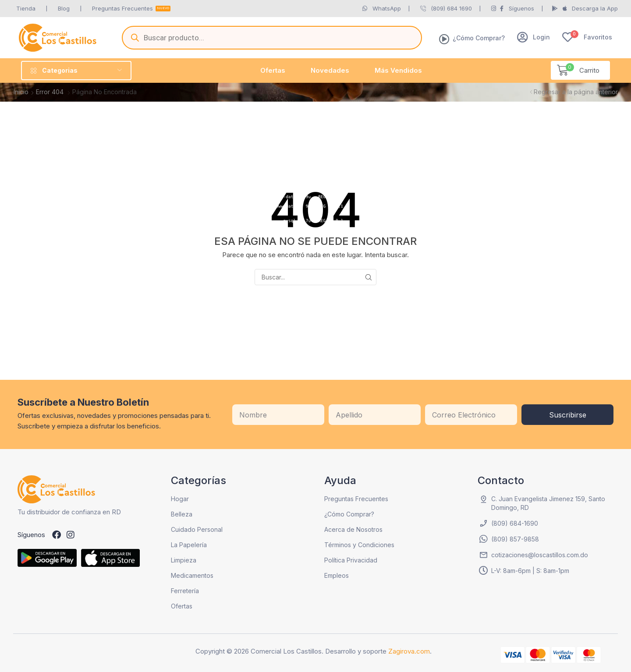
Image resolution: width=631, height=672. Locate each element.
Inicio (21, 92)
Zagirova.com (409, 651)
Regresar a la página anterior (576, 92)
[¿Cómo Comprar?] (444, 39)
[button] (534, 37)
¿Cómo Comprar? (479, 38)
